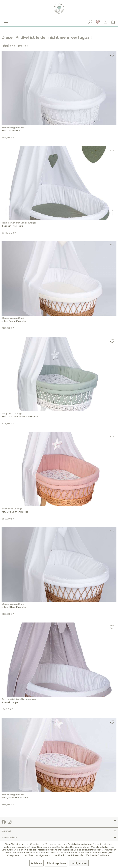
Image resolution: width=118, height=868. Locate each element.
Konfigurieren (79, 863)
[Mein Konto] (105, 22)
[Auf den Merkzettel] (112, 56)
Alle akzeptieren (56, 863)
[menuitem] (4, 19)
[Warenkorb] (113, 22)
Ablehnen (36, 863)
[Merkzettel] (98, 22)
